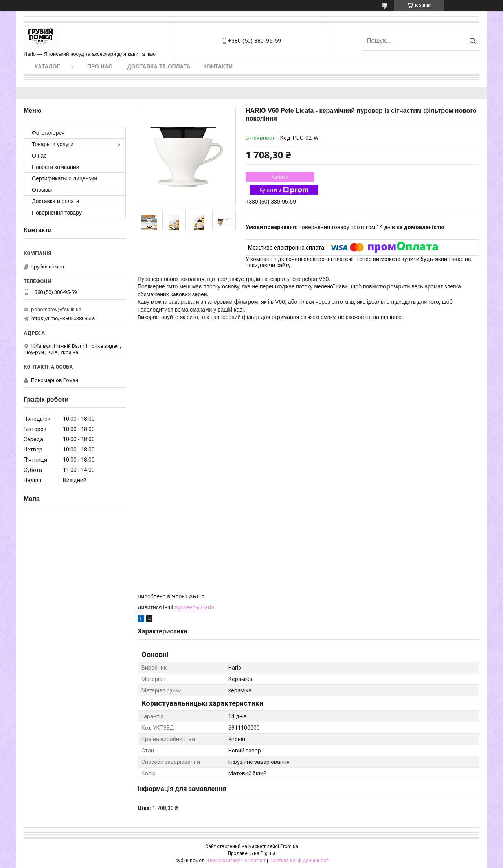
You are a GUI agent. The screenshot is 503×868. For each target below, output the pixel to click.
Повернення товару (57, 213)
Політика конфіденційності (299, 861)
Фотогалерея (48, 133)
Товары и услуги (53, 144)
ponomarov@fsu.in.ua (56, 309)
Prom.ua (289, 846)
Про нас (100, 66)
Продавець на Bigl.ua (252, 853)
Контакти (218, 66)
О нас (39, 156)
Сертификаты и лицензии (64, 178)
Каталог (47, 66)
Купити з (284, 190)
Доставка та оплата (159, 66)
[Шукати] (473, 41)
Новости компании (56, 167)
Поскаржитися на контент (237, 861)
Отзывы (42, 190)
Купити (280, 177)
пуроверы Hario (194, 607)
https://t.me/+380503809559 (63, 318)
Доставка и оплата (56, 201)
